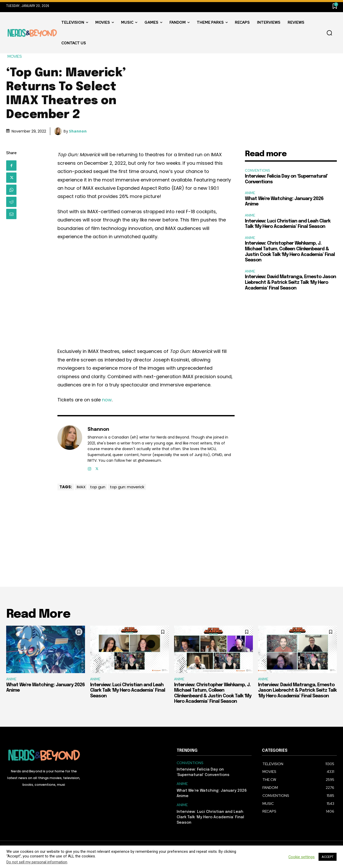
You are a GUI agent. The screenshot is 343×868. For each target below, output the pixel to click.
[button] (329, 33)
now (107, 400)
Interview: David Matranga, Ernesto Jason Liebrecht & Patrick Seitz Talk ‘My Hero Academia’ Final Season (290, 282)
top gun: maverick (127, 487)
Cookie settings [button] (302, 857)
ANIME (250, 193)
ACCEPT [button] (328, 857)
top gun (98, 487)
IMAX (81, 487)
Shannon (78, 131)
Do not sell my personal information (37, 862)
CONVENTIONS (257, 171)
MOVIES (15, 57)
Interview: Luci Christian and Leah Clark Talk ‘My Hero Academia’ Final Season (128, 691)
